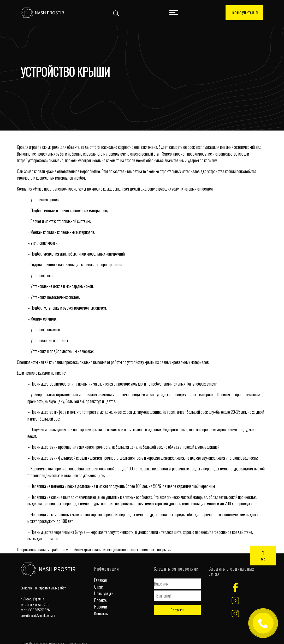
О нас (99, 587)
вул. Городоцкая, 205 (35, 604)
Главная (100, 580)
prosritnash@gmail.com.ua (38, 615)
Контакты (101, 613)
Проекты (101, 600)
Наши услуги (104, 593)
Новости (101, 607)
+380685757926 (39, 610)
